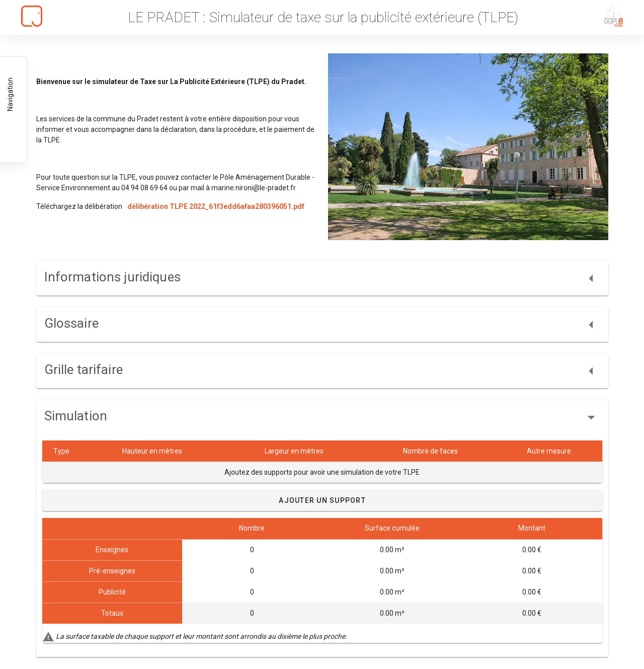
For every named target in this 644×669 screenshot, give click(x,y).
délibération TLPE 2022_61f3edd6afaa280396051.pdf (216, 206)
